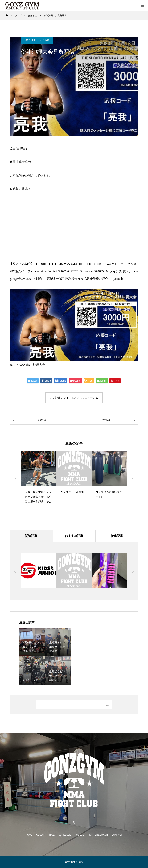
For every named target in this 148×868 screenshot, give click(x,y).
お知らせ (45, 40)
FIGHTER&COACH (98, 835)
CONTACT (117, 835)
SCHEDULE (65, 835)
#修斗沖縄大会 (35, 365)
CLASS (40, 835)
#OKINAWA (17, 365)
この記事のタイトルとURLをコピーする (74, 398)
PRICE (51, 835)
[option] (39, 479)
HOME (29, 835)
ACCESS (79, 835)
